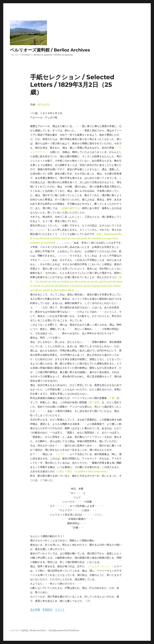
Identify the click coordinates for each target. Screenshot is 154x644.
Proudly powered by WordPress (64, 631)
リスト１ (60, 609)
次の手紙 (35, 609)
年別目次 (47, 609)
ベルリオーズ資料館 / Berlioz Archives (50, 50)
